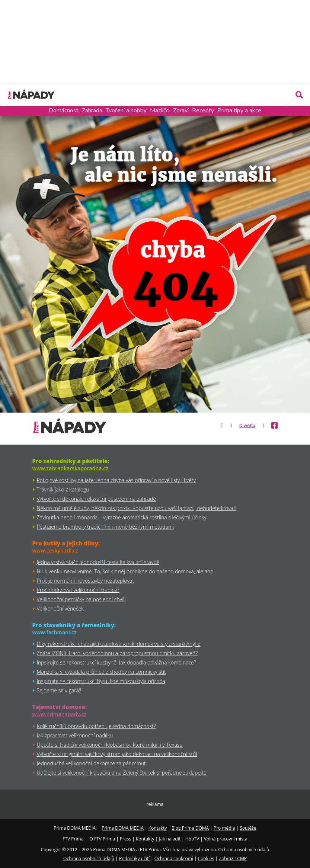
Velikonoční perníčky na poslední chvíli (81, 599)
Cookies (206, 859)
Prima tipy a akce (239, 110)
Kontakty (158, 828)
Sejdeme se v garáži (60, 690)
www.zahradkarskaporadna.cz (70, 468)
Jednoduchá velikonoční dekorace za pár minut (91, 763)
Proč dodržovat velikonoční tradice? (78, 590)
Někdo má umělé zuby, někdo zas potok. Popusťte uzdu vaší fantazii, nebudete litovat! (137, 508)
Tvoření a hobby (126, 110)
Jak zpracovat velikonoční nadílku (75, 735)
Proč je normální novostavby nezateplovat (86, 581)
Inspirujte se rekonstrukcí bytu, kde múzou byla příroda (101, 681)
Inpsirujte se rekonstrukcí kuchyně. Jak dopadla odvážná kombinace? (116, 662)
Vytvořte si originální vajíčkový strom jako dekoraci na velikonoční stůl (117, 754)
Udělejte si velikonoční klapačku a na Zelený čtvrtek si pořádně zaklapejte (122, 773)
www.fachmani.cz (55, 632)
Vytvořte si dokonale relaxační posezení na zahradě (96, 499)
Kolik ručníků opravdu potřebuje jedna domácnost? (96, 726)
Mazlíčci (160, 110)
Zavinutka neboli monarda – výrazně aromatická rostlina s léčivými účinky (122, 517)
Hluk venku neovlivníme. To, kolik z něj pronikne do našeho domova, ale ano (125, 571)
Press (125, 839)
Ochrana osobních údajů (89, 859)
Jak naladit (170, 839)
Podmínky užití (134, 859)
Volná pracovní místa (226, 839)
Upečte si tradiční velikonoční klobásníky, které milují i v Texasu (110, 745)
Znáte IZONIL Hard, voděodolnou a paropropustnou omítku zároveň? (117, 653)
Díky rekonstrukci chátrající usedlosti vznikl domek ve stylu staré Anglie (119, 644)
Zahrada (92, 110)
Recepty (203, 110)
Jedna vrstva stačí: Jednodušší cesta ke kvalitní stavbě (98, 562)
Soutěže (248, 828)
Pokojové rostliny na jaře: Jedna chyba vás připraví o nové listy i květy (116, 480)
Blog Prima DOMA (190, 828)
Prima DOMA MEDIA (123, 828)
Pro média (224, 828)
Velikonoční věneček (60, 608)
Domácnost (64, 110)
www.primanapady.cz (60, 714)
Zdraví (181, 110)
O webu (247, 426)
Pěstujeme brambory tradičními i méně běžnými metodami (106, 527)
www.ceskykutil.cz (55, 550)
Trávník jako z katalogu (63, 489)
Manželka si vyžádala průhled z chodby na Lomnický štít (101, 672)
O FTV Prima (102, 839)
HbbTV (192, 839)
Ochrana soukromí (174, 859)
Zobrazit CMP (233, 859)
